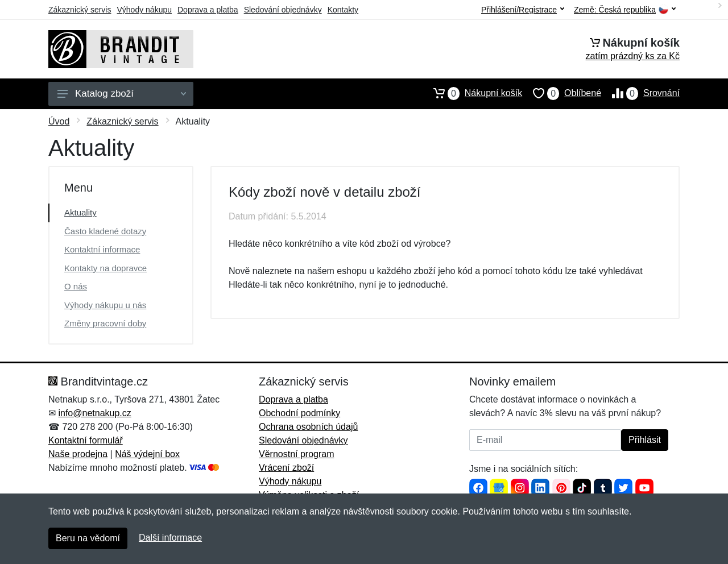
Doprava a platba (208, 10)
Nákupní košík (472, 93)
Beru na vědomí (88, 538)
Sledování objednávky (283, 10)
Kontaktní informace (102, 249)
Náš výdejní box (147, 454)
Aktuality (80, 212)
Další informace (170, 538)
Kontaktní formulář (86, 440)
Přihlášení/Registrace (523, 10)
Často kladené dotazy (105, 231)
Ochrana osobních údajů (308, 427)
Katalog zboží (122, 94)
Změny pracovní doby (105, 323)
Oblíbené (562, 93)
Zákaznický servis (80, 10)
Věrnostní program (297, 454)
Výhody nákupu (144, 10)
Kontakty (343, 10)
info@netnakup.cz (94, 413)
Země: (625, 10)
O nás (76, 286)
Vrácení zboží (286, 468)
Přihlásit (645, 440)
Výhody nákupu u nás (105, 305)
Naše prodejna (78, 454)
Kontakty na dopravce (106, 268)
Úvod (59, 121)
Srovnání (640, 93)
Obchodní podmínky (299, 413)
